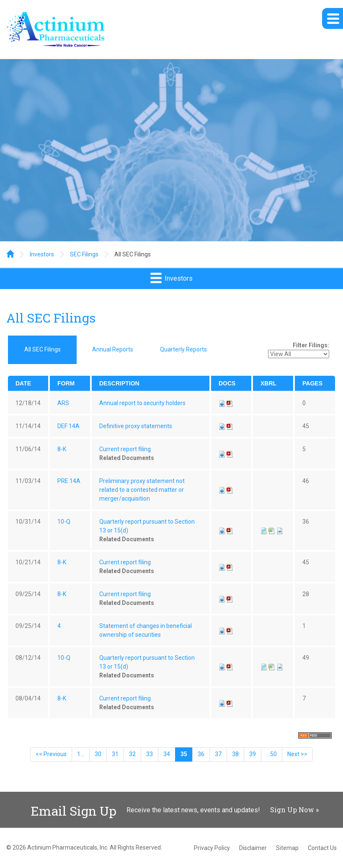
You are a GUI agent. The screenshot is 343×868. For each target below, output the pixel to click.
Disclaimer (253, 848)
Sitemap (287, 848)
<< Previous (51, 754)
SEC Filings (84, 254)
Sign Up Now (292, 810)
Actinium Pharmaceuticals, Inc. (68, 847)
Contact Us (322, 848)
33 (150, 754)
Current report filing (125, 449)
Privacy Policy (212, 848)
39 (253, 754)
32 (132, 754)
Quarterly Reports (183, 349)
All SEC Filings (133, 254)
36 (201, 754)
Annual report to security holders (142, 403)
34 (167, 754)
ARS (63, 403)
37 (218, 754)
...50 (272, 754)
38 (235, 754)
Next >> (297, 754)
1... (81, 754)
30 (98, 754)
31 (115, 754)
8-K (62, 449)
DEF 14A (68, 426)
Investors (42, 254)
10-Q (64, 522)
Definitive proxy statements (136, 426)
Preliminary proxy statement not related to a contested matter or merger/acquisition (142, 490)
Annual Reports (113, 349)
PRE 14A (69, 481)
